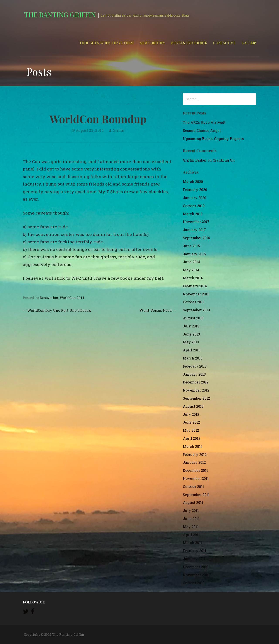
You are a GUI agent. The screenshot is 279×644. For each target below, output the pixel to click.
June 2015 (191, 246)
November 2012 (196, 390)
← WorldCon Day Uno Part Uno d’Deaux (57, 310)
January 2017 (194, 230)
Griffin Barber (195, 160)
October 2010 (194, 583)
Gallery (249, 43)
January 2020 (195, 198)
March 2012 (193, 446)
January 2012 (194, 462)
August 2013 (193, 318)
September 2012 (196, 398)
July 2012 (191, 414)
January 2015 (194, 254)
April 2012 (192, 438)
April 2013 (192, 350)
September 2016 (196, 238)
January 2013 (194, 374)
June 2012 (191, 422)
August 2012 (193, 406)
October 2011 (193, 486)
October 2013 (194, 302)
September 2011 (196, 495)
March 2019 (193, 214)
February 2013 (195, 366)
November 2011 (196, 478)
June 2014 (191, 262)
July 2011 (191, 510)
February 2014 (195, 286)
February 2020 (195, 190)
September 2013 (196, 310)
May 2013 (191, 342)
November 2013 (196, 294)
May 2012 (191, 430)
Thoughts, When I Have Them (107, 43)
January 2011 (194, 559)
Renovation (49, 298)
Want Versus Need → (158, 310)
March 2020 (193, 181)
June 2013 (191, 334)
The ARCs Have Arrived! (204, 122)
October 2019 (194, 206)
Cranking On (224, 160)
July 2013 (191, 326)
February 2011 (195, 551)
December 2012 (196, 382)
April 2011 (191, 535)
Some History (152, 43)
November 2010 (196, 575)
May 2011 (191, 527)
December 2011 (195, 470)
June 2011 (191, 519)
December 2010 (196, 567)
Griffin (118, 130)
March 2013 (193, 358)
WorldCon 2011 (72, 298)
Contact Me (224, 43)
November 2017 (196, 222)
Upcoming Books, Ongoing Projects (213, 139)
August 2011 (193, 502)
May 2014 (191, 270)
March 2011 (192, 543)
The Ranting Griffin (60, 14)
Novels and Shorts (189, 43)
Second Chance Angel (202, 130)
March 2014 (193, 278)
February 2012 (195, 454)
